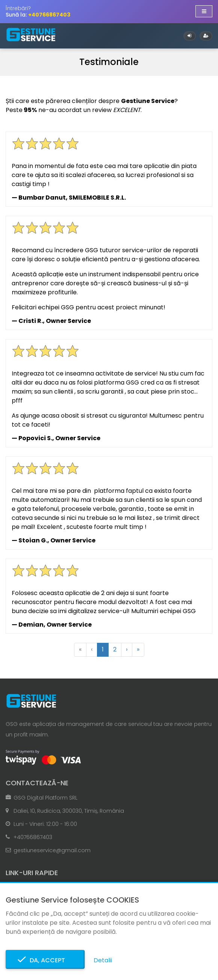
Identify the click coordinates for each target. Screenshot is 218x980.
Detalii (103, 960)
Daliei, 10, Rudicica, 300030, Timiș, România (69, 811)
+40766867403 (33, 837)
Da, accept (45, 960)
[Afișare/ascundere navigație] (204, 11)
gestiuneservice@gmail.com (52, 850)
